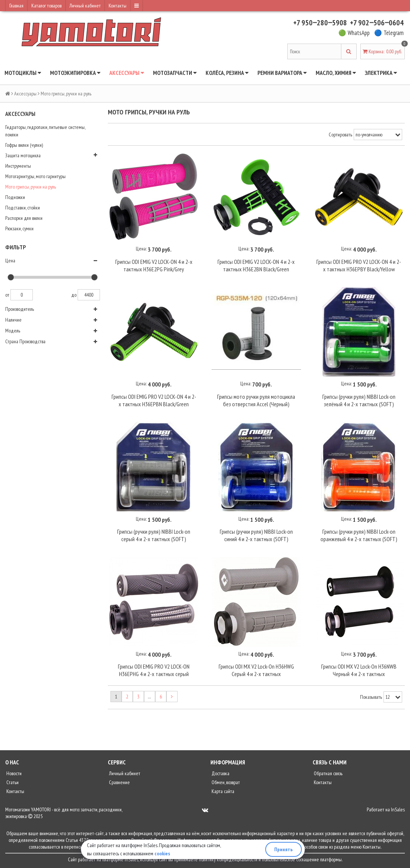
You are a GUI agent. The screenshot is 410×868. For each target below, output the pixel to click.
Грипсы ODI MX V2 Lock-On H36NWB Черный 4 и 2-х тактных (359, 670)
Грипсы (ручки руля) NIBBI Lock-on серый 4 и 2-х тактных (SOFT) (154, 535)
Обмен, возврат (225, 782)
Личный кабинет (85, 6)
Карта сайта (222, 791)
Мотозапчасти (175, 73)
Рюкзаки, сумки (19, 228)
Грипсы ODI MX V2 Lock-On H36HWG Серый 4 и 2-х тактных (256, 670)
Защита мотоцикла (23, 155)
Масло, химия (336, 73)
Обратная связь (328, 773)
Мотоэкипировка (75, 73)
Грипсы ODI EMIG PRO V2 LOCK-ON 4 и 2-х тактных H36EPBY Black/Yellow (359, 265)
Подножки (15, 197)
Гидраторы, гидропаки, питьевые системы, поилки (45, 131)
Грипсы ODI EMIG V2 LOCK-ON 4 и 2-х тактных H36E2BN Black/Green (256, 265)
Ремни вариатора (282, 73)
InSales (398, 809)
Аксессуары (127, 73)
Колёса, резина (227, 73)
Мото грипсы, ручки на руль (31, 187)
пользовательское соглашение (290, 859)
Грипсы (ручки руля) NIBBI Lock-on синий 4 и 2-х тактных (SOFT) (256, 535)
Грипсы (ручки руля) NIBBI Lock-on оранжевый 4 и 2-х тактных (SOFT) (359, 535)
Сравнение (119, 782)
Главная (16, 6)
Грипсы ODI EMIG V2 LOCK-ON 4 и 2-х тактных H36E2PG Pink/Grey (154, 265)
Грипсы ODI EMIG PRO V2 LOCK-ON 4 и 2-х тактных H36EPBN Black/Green (154, 400)
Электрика (381, 73)
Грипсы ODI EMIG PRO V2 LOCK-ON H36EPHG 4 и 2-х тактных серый (154, 670)
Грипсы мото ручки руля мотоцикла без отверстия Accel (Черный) (256, 400)
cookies (162, 853)
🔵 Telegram (389, 33)
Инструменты (18, 166)
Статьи (12, 782)
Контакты (118, 6)
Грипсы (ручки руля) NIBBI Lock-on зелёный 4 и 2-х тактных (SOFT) (359, 400)
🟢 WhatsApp (354, 33)
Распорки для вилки (24, 218)
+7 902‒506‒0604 (377, 23)
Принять (284, 849)
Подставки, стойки (23, 208)
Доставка (220, 773)
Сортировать (340, 135)
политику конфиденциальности (228, 859)
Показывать (371, 697)
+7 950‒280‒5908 (320, 23)
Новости (13, 773)
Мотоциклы (23, 73)
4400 (89, 295)
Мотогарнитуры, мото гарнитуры (35, 176)
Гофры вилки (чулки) (24, 145)
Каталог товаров (46, 6)
